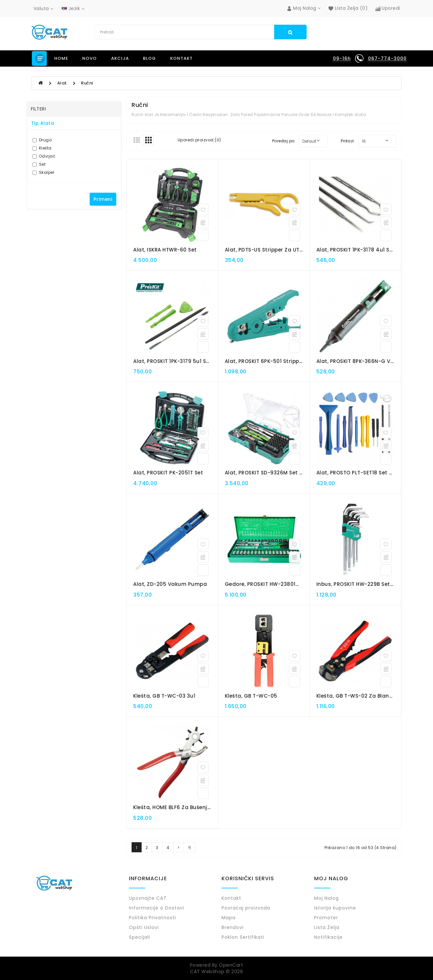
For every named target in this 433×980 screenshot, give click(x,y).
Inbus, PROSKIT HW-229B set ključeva (365, 584)
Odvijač (44, 156)
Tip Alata (43, 123)
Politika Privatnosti (153, 918)
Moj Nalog (326, 898)
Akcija (120, 58)
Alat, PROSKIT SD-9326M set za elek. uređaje (283, 473)
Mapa (229, 918)
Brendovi (233, 927)
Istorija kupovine (335, 908)
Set (39, 164)
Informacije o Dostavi (157, 908)
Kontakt (181, 58)
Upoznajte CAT (148, 898)
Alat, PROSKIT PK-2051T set (168, 473)
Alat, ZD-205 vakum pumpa (170, 584)
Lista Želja (327, 927)
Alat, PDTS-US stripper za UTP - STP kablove (283, 250)
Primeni (103, 199)
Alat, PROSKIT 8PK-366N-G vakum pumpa (371, 361)
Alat (62, 83)
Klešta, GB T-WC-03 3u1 (164, 696)
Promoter (326, 918)
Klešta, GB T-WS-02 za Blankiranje (362, 696)
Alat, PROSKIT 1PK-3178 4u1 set (356, 250)
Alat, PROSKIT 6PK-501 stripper (265, 361)
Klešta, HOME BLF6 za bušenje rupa (179, 807)
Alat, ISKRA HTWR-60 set (165, 250)
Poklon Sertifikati (243, 937)
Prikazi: (348, 141)
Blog (149, 58)
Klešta (42, 148)
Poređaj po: (284, 141)
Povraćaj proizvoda (246, 908)
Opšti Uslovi (144, 927)
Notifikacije (328, 937)
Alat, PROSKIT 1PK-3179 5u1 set (172, 361)
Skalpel (44, 172)
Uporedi (388, 8)
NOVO (89, 58)
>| (189, 848)
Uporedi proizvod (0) (199, 140)
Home (61, 58)
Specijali (140, 937)
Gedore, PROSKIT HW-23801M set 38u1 (274, 584)
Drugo (42, 140)
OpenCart (231, 965)
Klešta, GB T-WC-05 (251, 696)
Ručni (87, 83)
